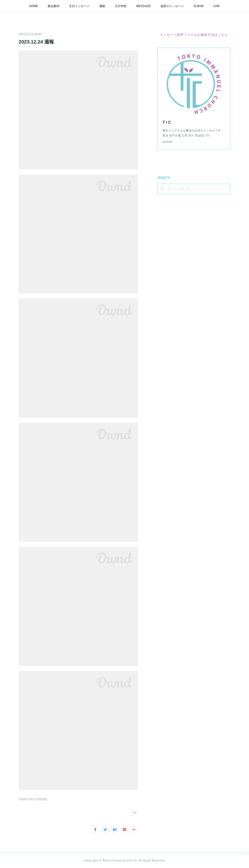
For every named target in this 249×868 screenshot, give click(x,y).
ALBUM (199, 6)
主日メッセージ (79, 6)
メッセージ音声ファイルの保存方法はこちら (194, 35)
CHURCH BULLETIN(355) (33, 799)
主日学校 (121, 6)
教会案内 (53, 6)
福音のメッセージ (172, 6)
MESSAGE (143, 6)
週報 (102, 6)
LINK (217, 6)
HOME (34, 6)
